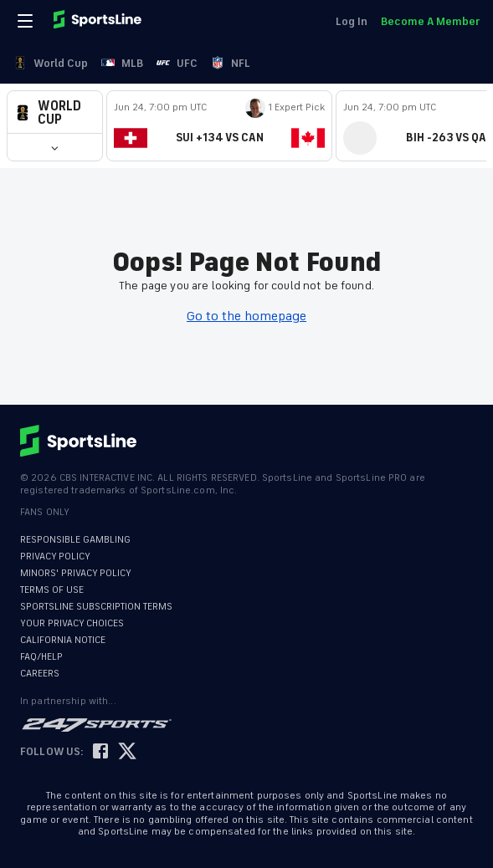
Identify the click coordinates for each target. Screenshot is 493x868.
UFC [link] (177, 63)
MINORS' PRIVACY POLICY (76, 573)
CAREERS (40, 674)
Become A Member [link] (430, 21)
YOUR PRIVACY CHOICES (72, 623)
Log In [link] (352, 21)
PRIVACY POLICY (55, 557)
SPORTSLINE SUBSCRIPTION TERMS (96, 607)
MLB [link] (122, 63)
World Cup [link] (51, 63)
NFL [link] (231, 63)
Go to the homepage (246, 316)
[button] (55, 112)
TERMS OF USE (52, 590)
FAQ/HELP (41, 657)
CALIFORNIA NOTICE (63, 640)
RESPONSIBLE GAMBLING (75, 540)
